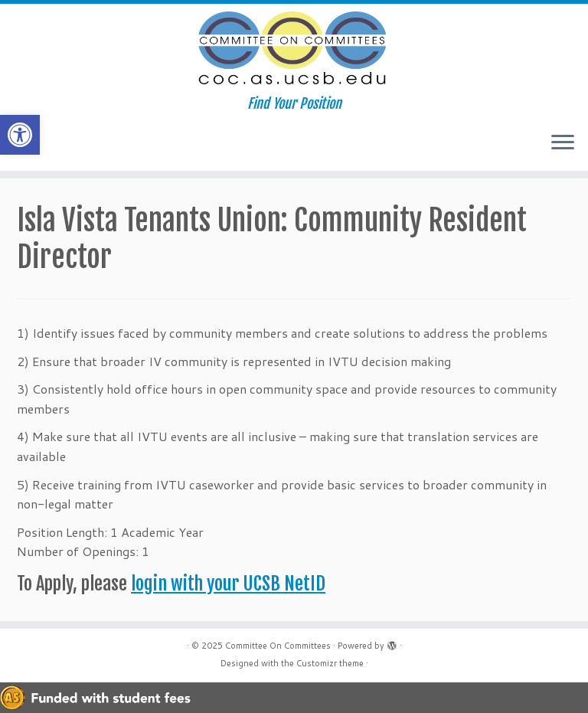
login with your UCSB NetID (228, 584)
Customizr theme (330, 663)
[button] (20, 135)
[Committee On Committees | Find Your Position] (294, 50)
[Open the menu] (563, 143)
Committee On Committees (278, 646)
